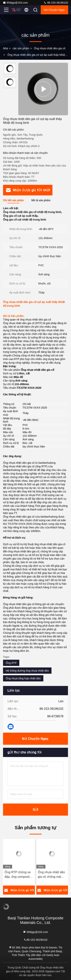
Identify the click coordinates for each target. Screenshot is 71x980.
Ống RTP (11, 663)
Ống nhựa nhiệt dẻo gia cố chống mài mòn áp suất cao (51, 875)
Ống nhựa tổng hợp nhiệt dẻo (23, 678)
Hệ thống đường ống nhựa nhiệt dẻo (27, 671)
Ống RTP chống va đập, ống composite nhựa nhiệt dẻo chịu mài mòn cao (18, 875)
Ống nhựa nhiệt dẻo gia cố (50, 48)
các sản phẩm (21, 48)
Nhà (5, 48)
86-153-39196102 (56, 3)
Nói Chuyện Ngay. (54, 10)
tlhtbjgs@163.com (15, 3)
